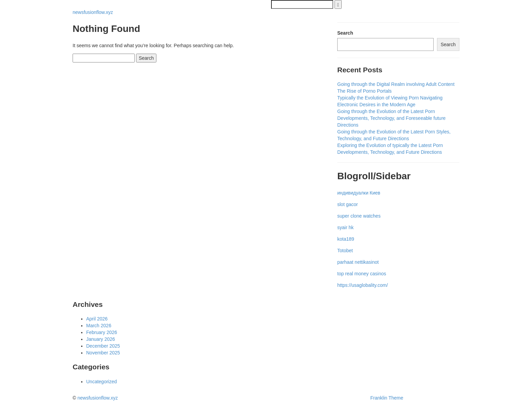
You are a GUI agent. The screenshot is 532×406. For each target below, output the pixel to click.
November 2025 (103, 353)
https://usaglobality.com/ (363, 285)
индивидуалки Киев (359, 193)
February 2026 (102, 332)
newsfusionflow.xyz (93, 12)
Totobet (345, 251)
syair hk (345, 227)
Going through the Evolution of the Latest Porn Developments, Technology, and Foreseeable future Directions (391, 118)
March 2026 (99, 326)
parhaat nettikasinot (358, 262)
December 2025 (103, 346)
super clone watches (359, 216)
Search (345, 33)
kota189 (346, 239)
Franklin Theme (387, 398)
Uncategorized (101, 382)
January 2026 (101, 339)
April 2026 (97, 319)
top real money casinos (362, 274)
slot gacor (348, 204)
